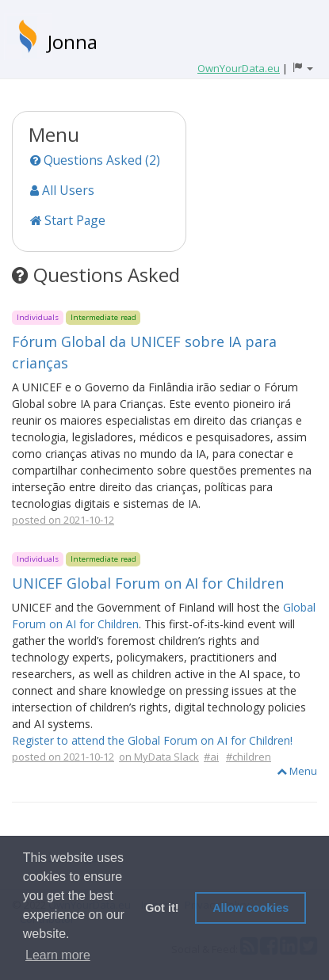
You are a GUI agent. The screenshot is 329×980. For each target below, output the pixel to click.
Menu (297, 771)
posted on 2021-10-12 (63, 520)
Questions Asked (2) (95, 160)
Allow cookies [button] (251, 908)
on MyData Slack (159, 757)
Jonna (73, 42)
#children (249, 757)
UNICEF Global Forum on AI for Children (148, 583)
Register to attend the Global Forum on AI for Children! (152, 740)
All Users (62, 190)
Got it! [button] (162, 908)
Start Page (68, 220)
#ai (211, 757)
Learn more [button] (58, 955)
